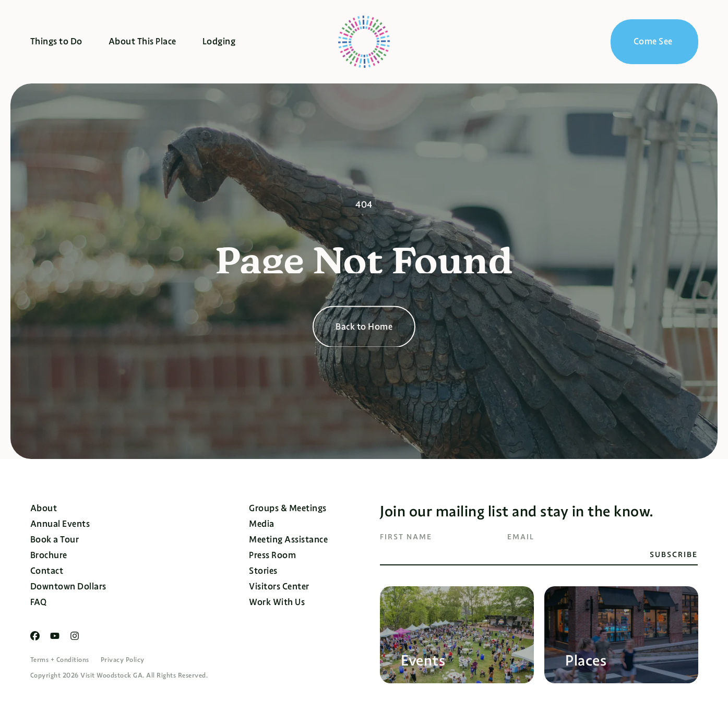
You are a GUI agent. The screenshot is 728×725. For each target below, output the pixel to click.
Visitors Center (279, 587)
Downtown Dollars (68, 587)
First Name (406, 537)
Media (262, 524)
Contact (47, 571)
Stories (263, 571)
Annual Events (60, 524)
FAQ (39, 602)
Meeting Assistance (288, 540)
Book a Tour (55, 540)
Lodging (219, 41)
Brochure (49, 555)
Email (521, 537)
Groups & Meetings (288, 508)
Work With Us (277, 602)
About (44, 508)
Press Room (272, 555)
